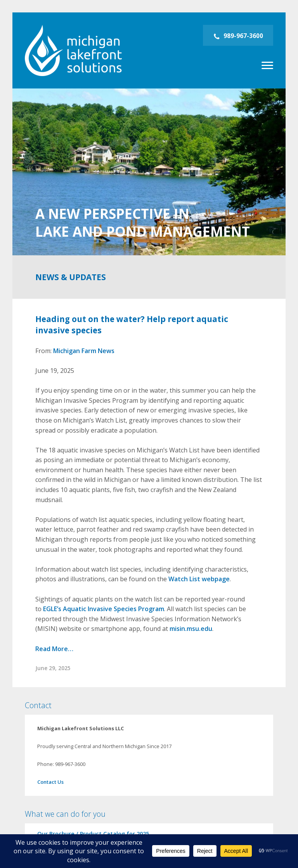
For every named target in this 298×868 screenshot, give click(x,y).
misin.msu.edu (191, 629)
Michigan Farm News (84, 351)
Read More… (54, 649)
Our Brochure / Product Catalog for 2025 (93, 834)
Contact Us (50, 782)
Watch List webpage (199, 579)
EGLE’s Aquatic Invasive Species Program (104, 609)
